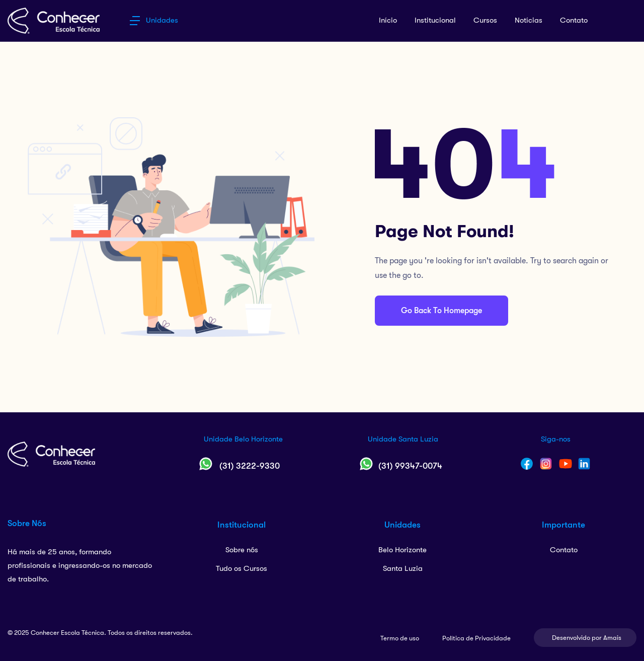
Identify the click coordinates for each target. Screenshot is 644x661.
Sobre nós (242, 550)
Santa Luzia (403, 568)
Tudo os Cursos (242, 568)
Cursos (485, 20)
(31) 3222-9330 (250, 466)
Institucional (435, 20)
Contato (574, 20)
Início (388, 20)
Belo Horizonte (403, 550)
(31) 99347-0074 (410, 466)
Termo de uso (400, 638)
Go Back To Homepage (441, 311)
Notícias (529, 20)
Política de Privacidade (476, 638)
